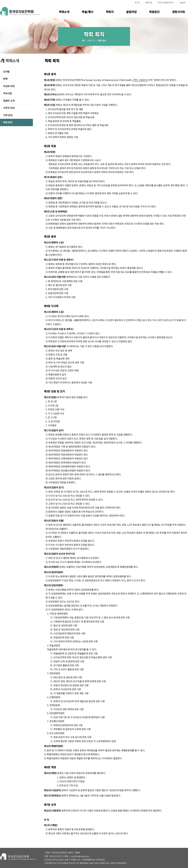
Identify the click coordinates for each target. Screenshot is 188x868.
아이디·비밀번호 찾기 (166, 2)
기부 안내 (8, 115)
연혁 (5, 79)
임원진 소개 (9, 101)
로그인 (137, 2)
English (182, 2)
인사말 (6, 72)
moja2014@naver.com (80, 856)
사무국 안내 (9, 108)
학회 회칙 (8, 122)
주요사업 (7, 93)
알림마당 (131, 12)
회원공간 (154, 12)
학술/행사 (88, 12)
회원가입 (149, 2)
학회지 (110, 12)
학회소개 (64, 12)
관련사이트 (179, 12)
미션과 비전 (9, 86)
